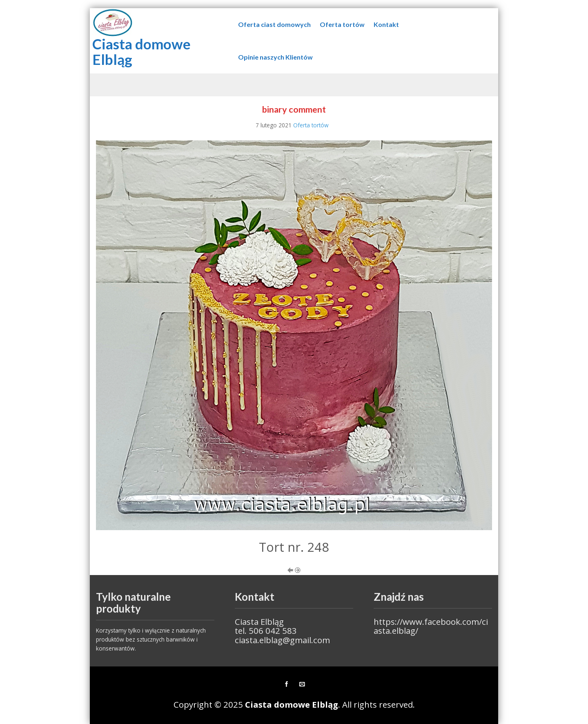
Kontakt (386, 24)
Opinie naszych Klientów (275, 57)
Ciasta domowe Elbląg (141, 52)
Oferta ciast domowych (274, 24)
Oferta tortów (342, 24)
